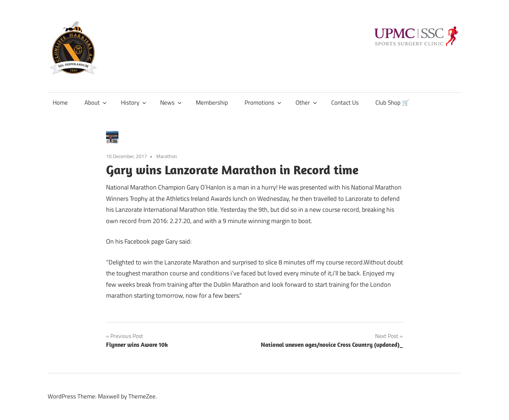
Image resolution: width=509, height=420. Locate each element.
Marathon (167, 156)
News (171, 103)
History (134, 103)
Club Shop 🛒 (392, 103)
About (96, 103)
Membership (212, 103)
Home (60, 103)
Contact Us (345, 103)
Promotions (263, 103)
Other (306, 103)
